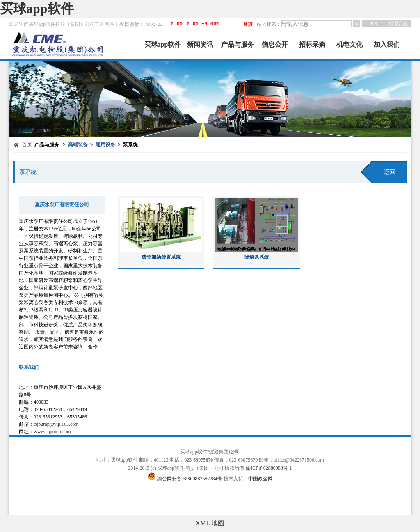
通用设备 (105, 145)
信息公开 (275, 44)
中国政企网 (260, 479)
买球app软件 (37, 9)
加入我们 (387, 44)
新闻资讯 (200, 44)
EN (374, 24)
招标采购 (312, 44)
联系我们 (399, 24)
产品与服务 (237, 44)
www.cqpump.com (52, 432)
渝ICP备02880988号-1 (269, 468)
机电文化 (349, 44)
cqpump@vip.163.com (56, 424)
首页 (248, 24)
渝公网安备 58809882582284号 (190, 479)
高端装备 (78, 145)
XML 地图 (210, 523)
